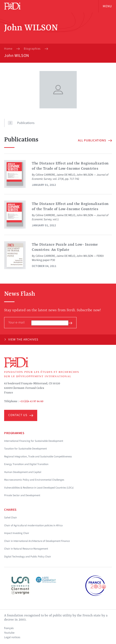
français (9, 628)
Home (8, 49)
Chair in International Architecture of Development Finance (37, 541)
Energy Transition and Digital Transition (26, 464)
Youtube (9, 633)
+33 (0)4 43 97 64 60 (31, 401)
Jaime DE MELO (66, 175)
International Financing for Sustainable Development (34, 441)
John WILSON (85, 175)
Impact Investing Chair (17, 533)
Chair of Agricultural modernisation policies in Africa (33, 525)
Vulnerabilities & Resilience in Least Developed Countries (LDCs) (39, 488)
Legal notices (12, 637)
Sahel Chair (11, 518)
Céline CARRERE (45, 175)
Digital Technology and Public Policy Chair (28, 557)
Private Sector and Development (22, 495)
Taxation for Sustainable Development (25, 449)
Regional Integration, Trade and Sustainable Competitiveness (38, 457)
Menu (107, 6)
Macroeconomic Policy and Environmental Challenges (34, 480)
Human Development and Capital (23, 472)
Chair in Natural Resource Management (26, 549)
